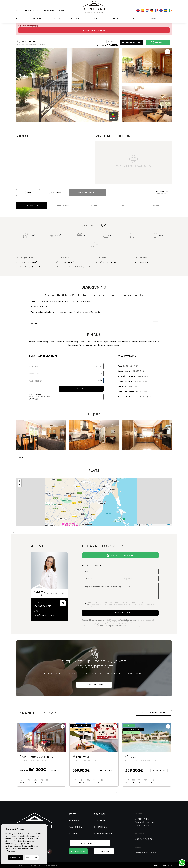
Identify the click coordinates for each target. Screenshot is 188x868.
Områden (116, 19)
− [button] (20, 485)
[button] (94, 456)
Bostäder (37, 19)
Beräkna (81, 389)
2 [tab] (94, 793)
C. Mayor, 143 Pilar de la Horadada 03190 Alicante (146, 822)
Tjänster (95, 19)
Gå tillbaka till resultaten (159, 193)
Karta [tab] (125, 206)
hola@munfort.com (56, 11)
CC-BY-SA (168, 525)
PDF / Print (54, 193)
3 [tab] (105, 793)
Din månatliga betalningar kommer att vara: (40, 397)
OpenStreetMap (152, 525)
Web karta (55, 865)
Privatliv (40, 865)
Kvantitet (34, 366)
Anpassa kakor (32, 857)
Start (19, 19)
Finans (156, 206)
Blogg (136, 19)
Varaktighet (36, 381)
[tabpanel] (41, 755)
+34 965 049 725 (30, 11)
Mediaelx (170, 865)
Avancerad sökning (94, 30)
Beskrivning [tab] (63, 206)
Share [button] (28, 193)
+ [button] (20, 481)
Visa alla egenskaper (153, 713)
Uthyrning (75, 19)
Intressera (35, 373)
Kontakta (154, 19)
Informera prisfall (87, 192)
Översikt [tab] (32, 206)
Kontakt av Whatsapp (120, 555)
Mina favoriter (103, 833)
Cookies (47, 865)
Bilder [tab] (94, 206)
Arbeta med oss (93, 843)
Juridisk (33, 865)
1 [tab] (83, 793)
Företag (56, 19)
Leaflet (137, 525)
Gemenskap (80, 851)
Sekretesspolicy (93, 604)
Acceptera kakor (16, 857)
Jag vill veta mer (94, 685)
